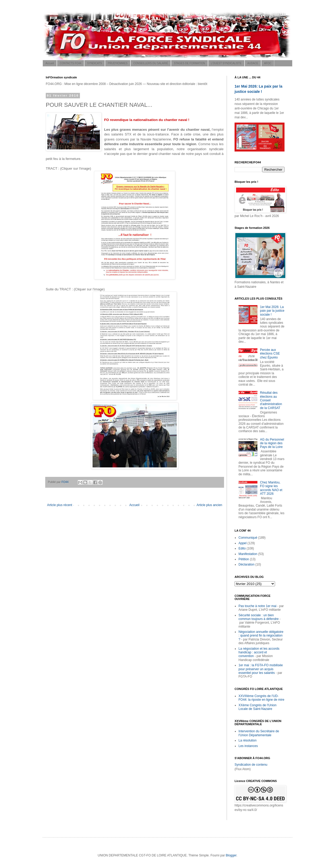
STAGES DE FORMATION (189, 63)
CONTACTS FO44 (70, 63)
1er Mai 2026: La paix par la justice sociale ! (272, 311)
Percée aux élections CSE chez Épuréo (270, 354)
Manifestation (248, 554)
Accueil (50, 63)
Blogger (231, 855)
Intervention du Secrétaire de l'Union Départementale (259, 733)
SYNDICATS (95, 63)
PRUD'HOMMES (118, 63)
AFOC (268, 63)
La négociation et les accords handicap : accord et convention (259, 652)
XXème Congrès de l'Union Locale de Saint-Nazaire (257, 707)
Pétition (244, 559)
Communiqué (248, 538)
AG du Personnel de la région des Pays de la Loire (272, 443)
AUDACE (253, 63)
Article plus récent (60, 505)
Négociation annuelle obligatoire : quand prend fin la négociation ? (261, 636)
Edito (242, 548)
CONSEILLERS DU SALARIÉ (151, 63)
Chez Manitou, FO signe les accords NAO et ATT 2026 (271, 488)
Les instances (248, 746)
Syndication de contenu (251, 765)
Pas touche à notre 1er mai (257, 606)
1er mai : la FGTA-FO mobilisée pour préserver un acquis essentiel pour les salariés (261, 669)
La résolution (248, 740)
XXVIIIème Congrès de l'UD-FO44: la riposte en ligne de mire (261, 698)
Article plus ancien (209, 505)
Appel (243, 543)
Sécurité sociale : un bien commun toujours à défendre (259, 617)
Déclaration (247, 564)
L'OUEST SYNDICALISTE (226, 63)
